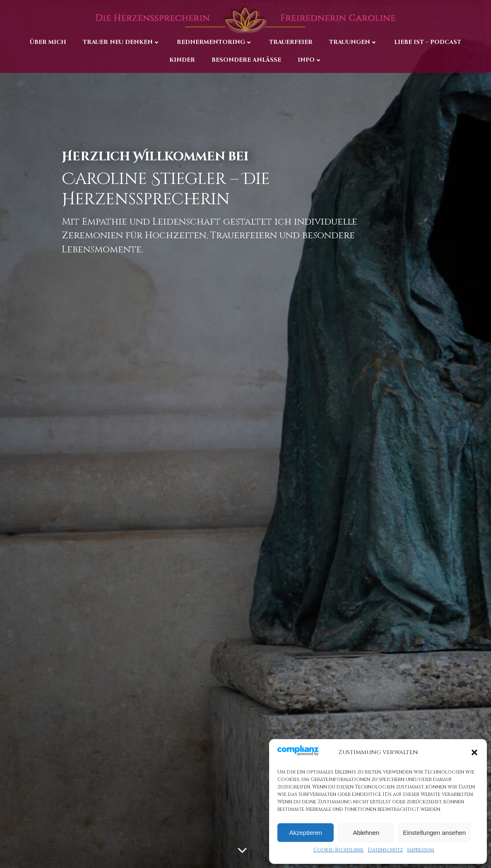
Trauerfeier (291, 42)
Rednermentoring (215, 42)
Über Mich (48, 42)
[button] (474, 752)
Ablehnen (366, 833)
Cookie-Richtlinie (338, 850)
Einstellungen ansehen (434, 833)
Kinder (182, 59)
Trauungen (353, 42)
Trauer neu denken (122, 42)
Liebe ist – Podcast (428, 42)
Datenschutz (385, 850)
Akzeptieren (305, 833)
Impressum (421, 850)
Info (310, 59)
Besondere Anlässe (246, 59)
